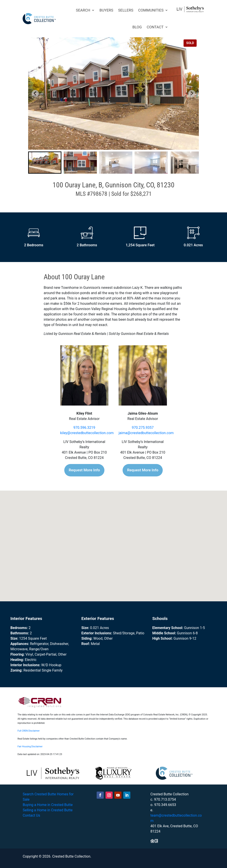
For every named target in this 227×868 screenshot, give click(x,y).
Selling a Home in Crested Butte (48, 810)
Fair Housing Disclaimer (30, 747)
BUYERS (106, 10)
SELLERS (126, 10)
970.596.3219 (84, 428)
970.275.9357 (143, 428)
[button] (45, 163)
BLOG (137, 27)
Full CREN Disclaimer (29, 731)
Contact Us (31, 815)
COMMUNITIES (151, 10)
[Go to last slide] (35, 93)
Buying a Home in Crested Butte (48, 805)
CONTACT (155, 27)
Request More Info (84, 470)
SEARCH (83, 10)
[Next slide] (192, 93)
